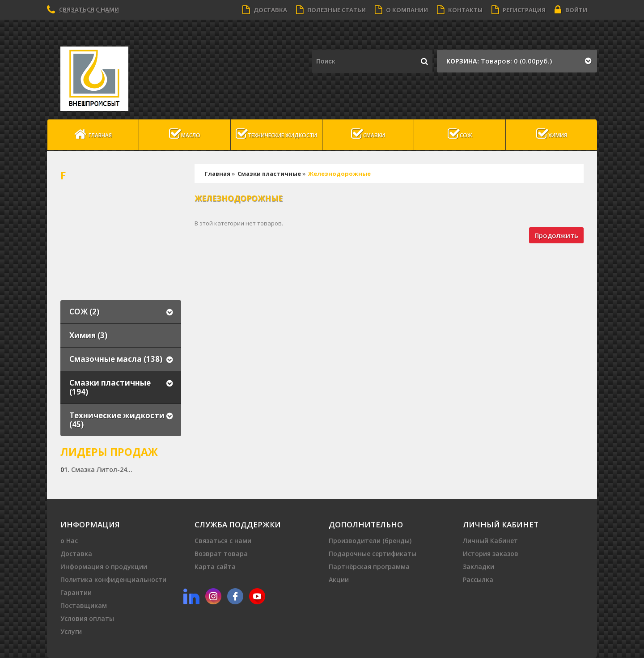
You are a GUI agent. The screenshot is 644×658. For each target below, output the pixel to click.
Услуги (71, 631)
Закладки (479, 567)
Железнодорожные (339, 174)
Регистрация (519, 10)
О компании (401, 10)
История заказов (491, 554)
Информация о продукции (104, 567)
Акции (339, 579)
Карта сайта (215, 567)
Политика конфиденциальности (113, 579)
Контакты (460, 10)
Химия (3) (88, 335)
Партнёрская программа (369, 567)
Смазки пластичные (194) (110, 387)
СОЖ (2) (84, 312)
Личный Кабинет (490, 541)
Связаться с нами (89, 9)
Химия (552, 134)
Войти (571, 10)
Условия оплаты (87, 618)
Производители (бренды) (370, 541)
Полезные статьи (331, 10)
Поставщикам (84, 605)
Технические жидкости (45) (117, 420)
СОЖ (460, 134)
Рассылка (478, 579)
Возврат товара (221, 554)
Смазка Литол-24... (102, 469)
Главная (93, 134)
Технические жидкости (276, 134)
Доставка (265, 10)
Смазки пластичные (269, 174)
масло (185, 134)
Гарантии (76, 592)
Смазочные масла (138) (116, 359)
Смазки (368, 134)
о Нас (69, 541)
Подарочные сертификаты (373, 554)
